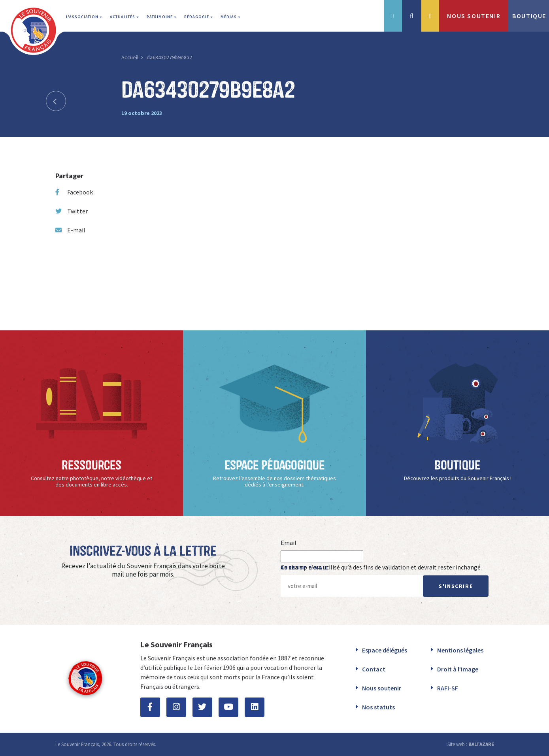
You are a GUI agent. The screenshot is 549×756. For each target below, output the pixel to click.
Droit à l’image (458, 669)
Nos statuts (378, 707)
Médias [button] (229, 17)
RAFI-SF (448, 688)
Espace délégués (385, 650)
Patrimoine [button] (160, 17)
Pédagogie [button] (197, 17)
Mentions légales (460, 650)
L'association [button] (83, 17)
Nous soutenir (382, 688)
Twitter (72, 211)
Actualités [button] (123, 17)
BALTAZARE (481, 744)
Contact (374, 669)
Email (289, 543)
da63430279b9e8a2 (169, 57)
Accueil (130, 57)
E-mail (70, 230)
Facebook (74, 192)
